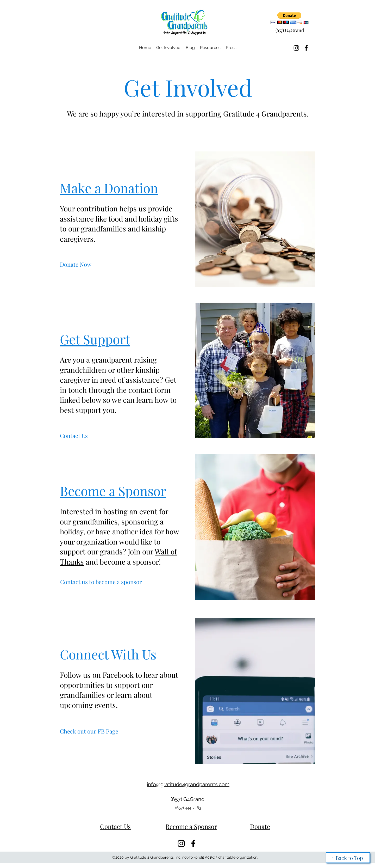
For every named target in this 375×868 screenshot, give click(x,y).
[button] (289, 18)
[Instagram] (296, 48)
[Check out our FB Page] (89, 731)
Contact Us (115, 826)
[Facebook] (306, 48)
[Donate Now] (76, 264)
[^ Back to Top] (348, 858)
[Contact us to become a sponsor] (101, 582)
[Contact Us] (74, 436)
